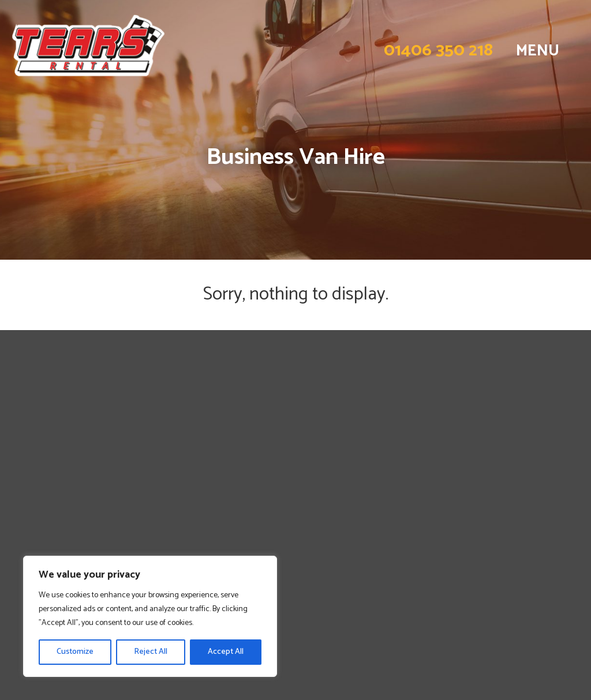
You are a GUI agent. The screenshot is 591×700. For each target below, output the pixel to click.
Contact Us (38, 481)
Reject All (151, 652)
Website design (504, 630)
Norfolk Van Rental (57, 520)
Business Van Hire (53, 441)
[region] (150, 616)
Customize (75, 652)
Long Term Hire (48, 455)
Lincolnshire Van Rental (67, 493)
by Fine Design (556, 630)
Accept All (226, 652)
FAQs (24, 467)
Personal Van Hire (53, 429)
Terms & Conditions (58, 546)
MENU (538, 51)
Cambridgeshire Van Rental (75, 507)
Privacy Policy (44, 533)
